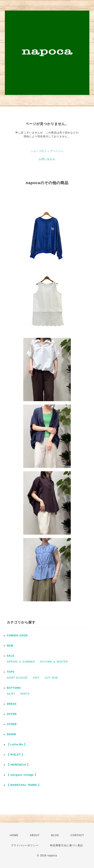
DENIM (11, 734)
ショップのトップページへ (47, 151)
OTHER (12, 724)
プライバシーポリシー (25, 845)
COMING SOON (17, 636)
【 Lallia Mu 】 (17, 744)
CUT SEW (51, 678)
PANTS (25, 694)
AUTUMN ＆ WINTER (54, 662)
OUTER (12, 714)
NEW (10, 646)
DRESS (12, 704)
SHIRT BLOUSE (17, 678)
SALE (11, 656)
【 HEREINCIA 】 (18, 765)
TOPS (11, 672)
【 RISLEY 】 (16, 755)
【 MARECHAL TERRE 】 (24, 785)
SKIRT (11, 694)
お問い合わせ (47, 159)
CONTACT (77, 835)
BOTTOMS (14, 688)
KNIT (36, 678)
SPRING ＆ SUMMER (21, 662)
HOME (14, 835)
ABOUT (35, 835)
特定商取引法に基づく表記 (67, 845)
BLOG (55, 835)
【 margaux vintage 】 (22, 775)
